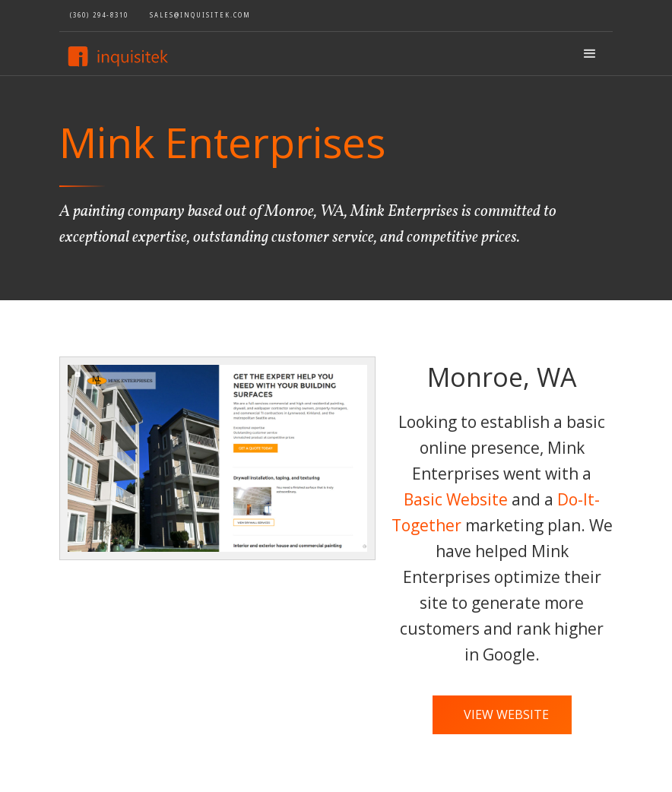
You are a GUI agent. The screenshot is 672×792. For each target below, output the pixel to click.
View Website (506, 714)
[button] (590, 54)
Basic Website (456, 499)
